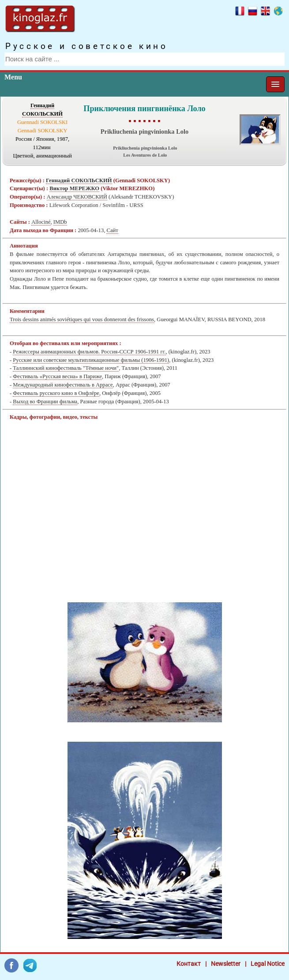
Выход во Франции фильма (45, 402)
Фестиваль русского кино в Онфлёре (56, 393)
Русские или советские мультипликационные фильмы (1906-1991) (91, 360)
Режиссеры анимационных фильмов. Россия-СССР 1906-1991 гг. (89, 352)
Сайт (112, 230)
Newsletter (226, 964)
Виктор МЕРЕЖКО (74, 188)
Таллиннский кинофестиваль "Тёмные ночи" (66, 368)
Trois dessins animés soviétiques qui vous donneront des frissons (82, 319)
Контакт (189, 964)
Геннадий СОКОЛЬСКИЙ (79, 180)
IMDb (60, 222)
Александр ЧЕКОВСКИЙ (77, 197)
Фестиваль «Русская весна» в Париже (57, 376)
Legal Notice (268, 964)
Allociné (41, 222)
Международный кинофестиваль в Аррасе (63, 385)
